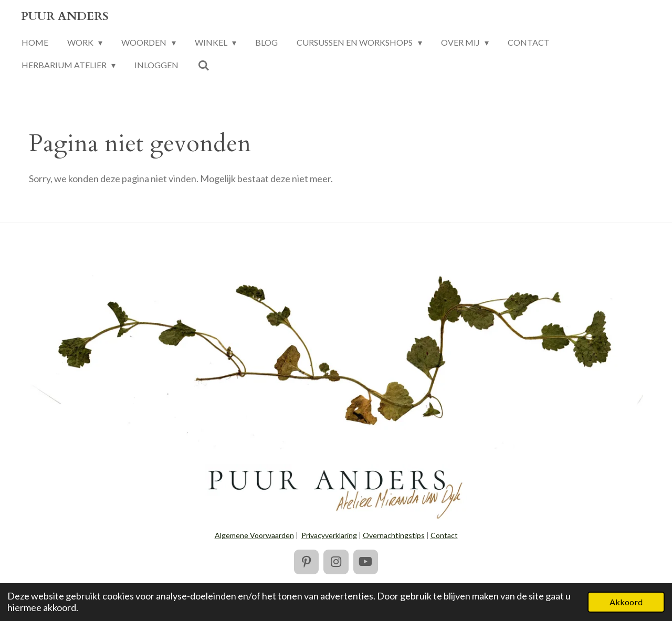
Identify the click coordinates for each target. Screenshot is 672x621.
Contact (444, 535)
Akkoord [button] (626, 602)
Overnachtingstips (394, 535)
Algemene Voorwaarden (254, 535)
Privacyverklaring (329, 535)
